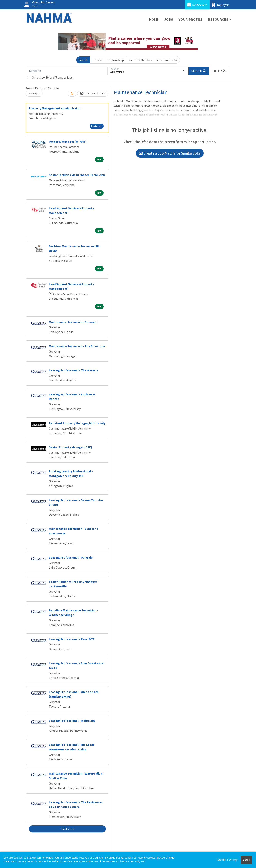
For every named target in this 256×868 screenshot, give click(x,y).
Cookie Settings (227, 860)
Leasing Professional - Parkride (71, 557)
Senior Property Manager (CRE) (71, 447)
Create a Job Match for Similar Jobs (170, 153)
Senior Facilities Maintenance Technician (77, 175)
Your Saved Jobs (167, 60)
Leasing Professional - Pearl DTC (72, 639)
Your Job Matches (140, 60)
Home (154, 19)
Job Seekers (197, 5)
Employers (221, 5)
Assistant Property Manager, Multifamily (77, 423)
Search (83, 60)
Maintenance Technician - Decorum (73, 322)
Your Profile (191, 19)
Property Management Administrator (55, 108)
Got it (247, 860)
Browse (97, 60)
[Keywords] (67, 71)
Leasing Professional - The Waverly (73, 370)
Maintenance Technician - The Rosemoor (77, 346)
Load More (67, 829)
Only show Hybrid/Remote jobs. (53, 77)
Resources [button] (218, 19)
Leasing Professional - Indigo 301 (72, 721)
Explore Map (116, 60)
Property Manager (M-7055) (68, 142)
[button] (219, 71)
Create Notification (93, 93)
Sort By (33, 93)
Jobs (169, 19)
